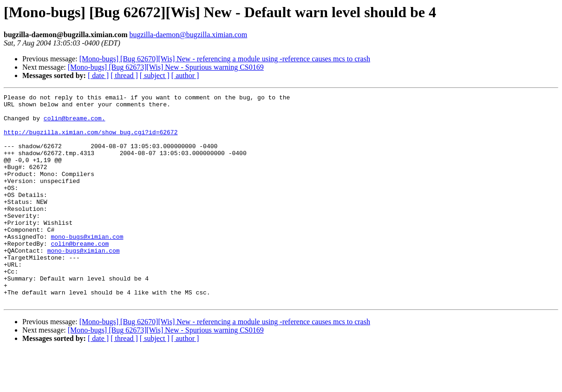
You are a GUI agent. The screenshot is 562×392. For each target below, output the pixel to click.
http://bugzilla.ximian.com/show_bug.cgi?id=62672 (91, 140)
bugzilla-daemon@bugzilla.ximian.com (188, 35)
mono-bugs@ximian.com (87, 266)
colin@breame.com (80, 274)
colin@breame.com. (75, 124)
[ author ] (185, 75)
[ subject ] (155, 75)
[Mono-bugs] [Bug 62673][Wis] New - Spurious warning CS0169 (166, 67)
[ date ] (98, 75)
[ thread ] (124, 75)
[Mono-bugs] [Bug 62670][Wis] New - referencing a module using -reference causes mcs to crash (225, 59)
